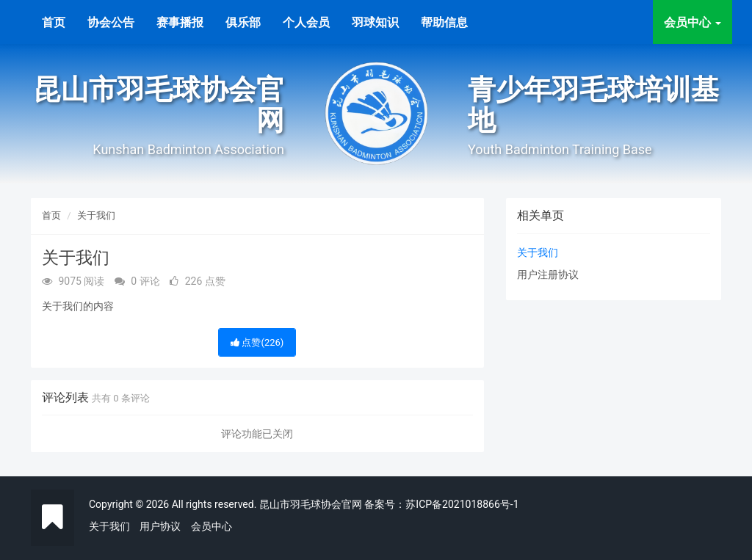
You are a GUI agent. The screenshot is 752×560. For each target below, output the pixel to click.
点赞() (257, 342)
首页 (54, 22)
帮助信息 (444, 22)
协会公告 (111, 22)
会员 (693, 22)
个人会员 (306, 22)
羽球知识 (375, 22)
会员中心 (211, 526)
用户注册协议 (548, 274)
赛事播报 (180, 22)
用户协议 (160, 526)
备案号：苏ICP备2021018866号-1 (441, 504)
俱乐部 (243, 22)
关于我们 (96, 215)
